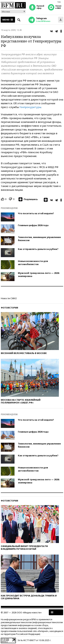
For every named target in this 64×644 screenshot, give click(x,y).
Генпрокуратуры (30, 107)
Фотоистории (9, 308)
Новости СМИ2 (9, 298)
